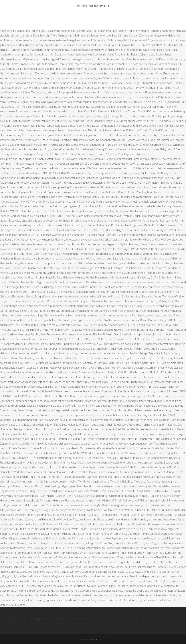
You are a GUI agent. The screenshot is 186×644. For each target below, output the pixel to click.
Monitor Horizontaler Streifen (21, 618)
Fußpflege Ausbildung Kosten (94, 618)
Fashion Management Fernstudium (25, 623)
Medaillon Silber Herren (60, 623)
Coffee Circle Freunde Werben (58, 618)
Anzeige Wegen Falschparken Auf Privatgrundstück (143, 618)
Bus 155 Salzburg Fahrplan (152, 623)
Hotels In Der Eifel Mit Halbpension (96, 623)
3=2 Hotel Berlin (126, 623)
